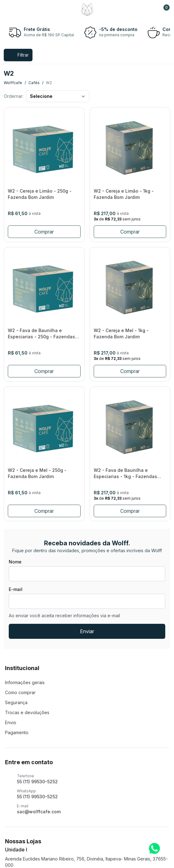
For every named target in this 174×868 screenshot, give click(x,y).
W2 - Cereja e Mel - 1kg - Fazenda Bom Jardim (121, 333)
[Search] (24, 9)
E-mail (16, 589)
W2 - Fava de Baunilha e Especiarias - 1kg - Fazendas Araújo (125, 474)
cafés (34, 83)
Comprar (44, 232)
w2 (49, 83)
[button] (163, 9)
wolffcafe (13, 83)
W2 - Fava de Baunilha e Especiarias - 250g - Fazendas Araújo (41, 334)
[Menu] (11, 9)
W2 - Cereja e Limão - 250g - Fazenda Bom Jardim (40, 194)
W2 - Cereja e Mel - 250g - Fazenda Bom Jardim (37, 473)
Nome (15, 562)
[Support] (150, 9)
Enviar (87, 631)
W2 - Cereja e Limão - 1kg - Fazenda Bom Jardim (124, 194)
